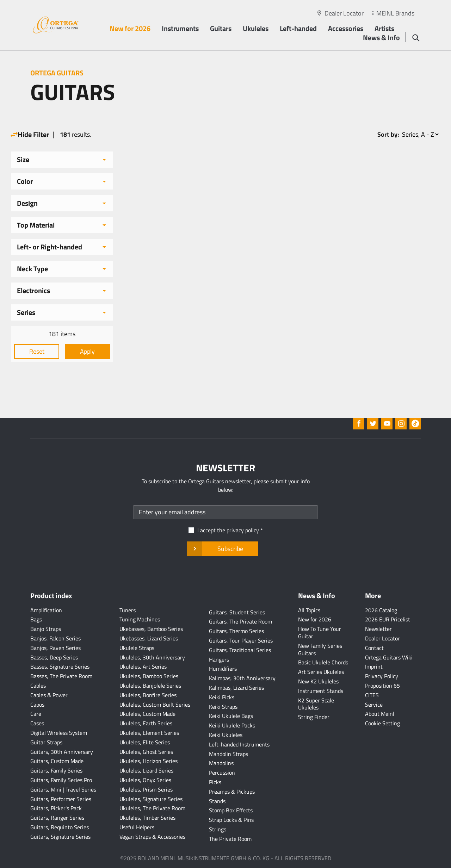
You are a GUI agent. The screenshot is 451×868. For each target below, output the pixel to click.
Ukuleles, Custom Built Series (155, 705)
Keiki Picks (222, 697)
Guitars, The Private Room (240, 621)
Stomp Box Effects (231, 810)
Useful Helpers (137, 827)
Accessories (346, 28)
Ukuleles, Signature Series (151, 799)
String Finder (314, 717)
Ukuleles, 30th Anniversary (152, 657)
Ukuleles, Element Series (149, 733)
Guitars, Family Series (56, 770)
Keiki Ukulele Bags (231, 716)
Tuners (128, 610)
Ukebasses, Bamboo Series (151, 629)
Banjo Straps (46, 629)
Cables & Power (49, 695)
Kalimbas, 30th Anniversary (242, 678)
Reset (37, 351)
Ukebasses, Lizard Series (149, 638)
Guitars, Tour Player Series (241, 640)
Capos (37, 705)
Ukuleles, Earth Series (146, 723)
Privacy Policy (382, 676)
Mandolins (221, 763)
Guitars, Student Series (237, 612)
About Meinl (380, 714)
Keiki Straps (223, 707)
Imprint (374, 666)
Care (36, 714)
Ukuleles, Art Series (143, 666)
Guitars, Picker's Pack (56, 808)
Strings (218, 829)
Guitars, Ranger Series (57, 818)
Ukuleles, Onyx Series (145, 780)
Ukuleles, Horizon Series (149, 761)
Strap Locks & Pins (231, 820)
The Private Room (230, 839)
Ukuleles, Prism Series (146, 789)
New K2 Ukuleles (318, 681)
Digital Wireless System (59, 733)
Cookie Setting (382, 723)
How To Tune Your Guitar (320, 633)
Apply (87, 351)
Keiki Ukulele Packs (232, 725)
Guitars (221, 28)
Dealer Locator (344, 13)
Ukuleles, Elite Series (145, 742)
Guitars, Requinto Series (60, 827)
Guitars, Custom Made (57, 761)
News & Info (381, 38)
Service (374, 705)
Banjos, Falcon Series (55, 638)
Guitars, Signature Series (60, 837)
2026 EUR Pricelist (388, 619)
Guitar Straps (46, 742)
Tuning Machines (140, 619)
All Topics (309, 610)
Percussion (222, 773)
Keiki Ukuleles (226, 735)
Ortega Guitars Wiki (389, 657)
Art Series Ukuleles (321, 672)
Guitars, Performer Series (61, 799)
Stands (217, 801)
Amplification (46, 610)
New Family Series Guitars (320, 649)
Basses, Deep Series (54, 657)
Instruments (180, 28)
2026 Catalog (381, 610)
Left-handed (298, 28)
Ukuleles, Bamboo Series (149, 676)
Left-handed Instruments (239, 744)
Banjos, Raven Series (55, 648)
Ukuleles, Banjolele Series (150, 686)
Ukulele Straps (137, 648)
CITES (372, 695)
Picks (215, 782)
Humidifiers (223, 669)
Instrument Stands (321, 691)
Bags (36, 619)
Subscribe (223, 549)
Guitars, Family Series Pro (61, 780)
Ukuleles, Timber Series (147, 818)
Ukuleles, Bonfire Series (148, 695)
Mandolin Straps (228, 754)
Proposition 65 (382, 686)
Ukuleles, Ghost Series (146, 752)
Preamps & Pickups (232, 792)
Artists (384, 28)
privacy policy (243, 530)
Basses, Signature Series (60, 666)
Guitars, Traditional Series (240, 650)
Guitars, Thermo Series (236, 631)
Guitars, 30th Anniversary (62, 752)
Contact (374, 648)
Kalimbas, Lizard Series (236, 688)
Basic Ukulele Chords (323, 662)
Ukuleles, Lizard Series (146, 770)
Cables (38, 686)
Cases (37, 723)
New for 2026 (130, 28)
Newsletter (378, 629)
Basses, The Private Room (61, 676)
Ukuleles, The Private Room (152, 808)
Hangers (219, 659)
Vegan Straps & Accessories (152, 837)
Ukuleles (256, 28)
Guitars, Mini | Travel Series (63, 789)
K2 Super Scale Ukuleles (316, 704)
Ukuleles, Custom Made (147, 714)
